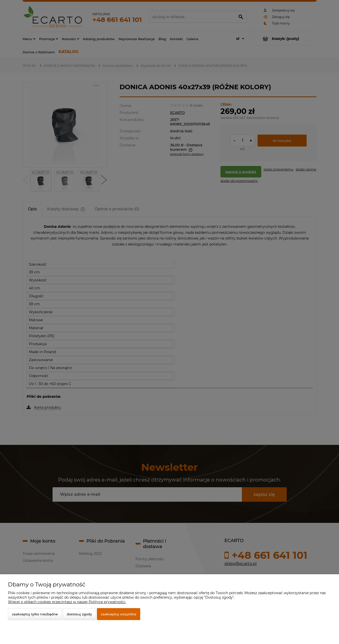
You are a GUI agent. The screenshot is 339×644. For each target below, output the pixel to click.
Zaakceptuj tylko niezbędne (35, 614)
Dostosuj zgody (79, 614)
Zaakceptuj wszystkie (119, 614)
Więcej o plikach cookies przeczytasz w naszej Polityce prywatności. (67, 602)
